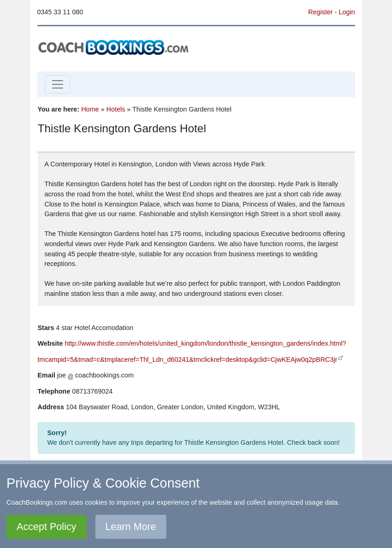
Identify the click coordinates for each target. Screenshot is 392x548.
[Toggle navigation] (58, 84)
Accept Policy (47, 527)
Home (90, 109)
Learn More (131, 527)
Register (321, 12)
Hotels (116, 109)
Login (347, 12)
